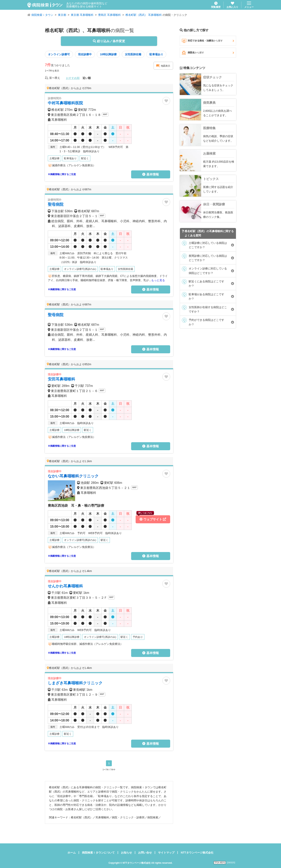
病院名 (208, 53)
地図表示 (163, 66)
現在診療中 (85, 54)
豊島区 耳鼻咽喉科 (109, 15)
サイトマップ (166, 853)
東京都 (62, 15)
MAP (105, 114)
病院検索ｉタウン (42, 15)
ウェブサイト (151, 518)
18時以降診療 (108, 54)
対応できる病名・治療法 (208, 41)
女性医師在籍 (133, 54)
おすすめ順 (73, 78)
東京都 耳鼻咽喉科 (82, 15)
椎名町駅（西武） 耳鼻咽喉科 (144, 15)
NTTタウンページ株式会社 (197, 853)
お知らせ (126, 853)
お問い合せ (145, 853)
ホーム (72, 853)
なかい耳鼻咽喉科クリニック (73, 476)
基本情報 (150, 174)
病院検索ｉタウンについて (98, 853)
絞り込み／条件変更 (109, 41)
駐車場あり (156, 54)
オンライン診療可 (59, 54)
